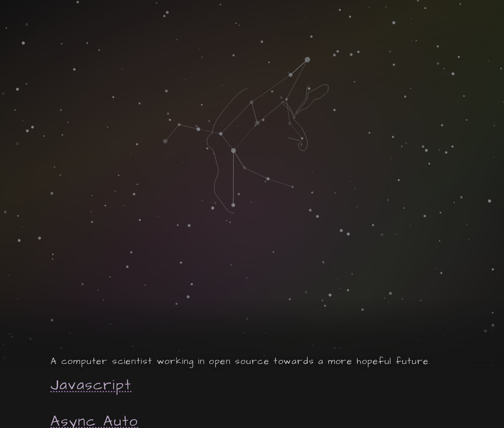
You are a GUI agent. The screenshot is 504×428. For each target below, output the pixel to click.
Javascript (91, 385)
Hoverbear (97, 319)
